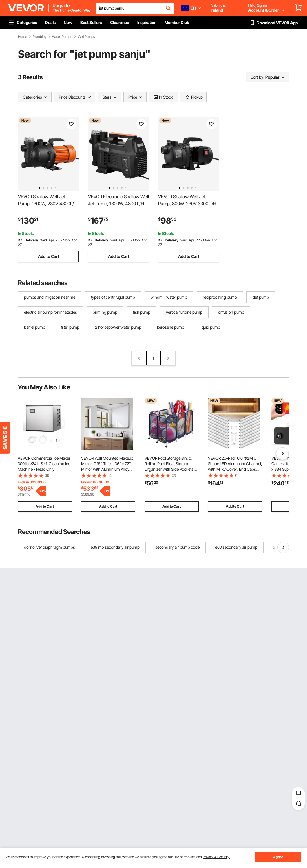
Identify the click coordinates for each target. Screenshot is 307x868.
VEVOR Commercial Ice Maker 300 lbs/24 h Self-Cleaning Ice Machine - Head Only (44, 464)
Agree (278, 857)
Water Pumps (62, 37)
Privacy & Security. (216, 857)
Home (22, 37)
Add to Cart (49, 256)
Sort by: (257, 77)
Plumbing (40, 37)
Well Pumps (86, 37)
